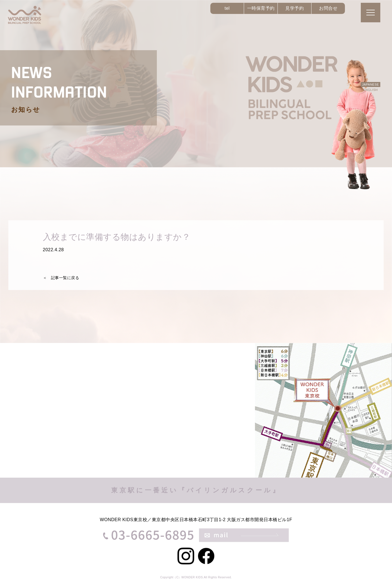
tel (227, 8)
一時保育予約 (261, 8)
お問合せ (328, 8)
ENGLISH (371, 90)
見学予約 (294, 8)
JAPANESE (370, 84)
